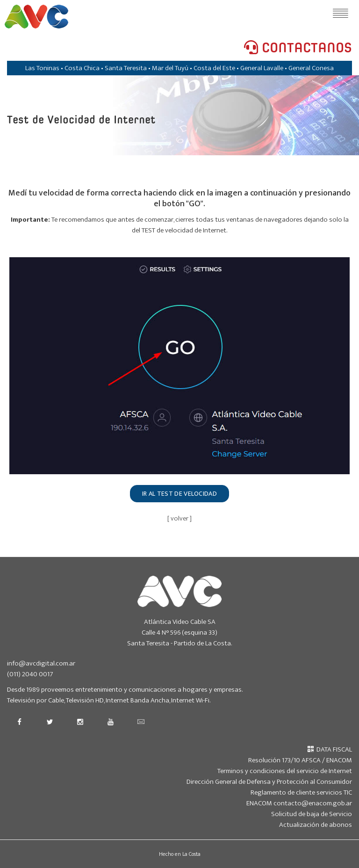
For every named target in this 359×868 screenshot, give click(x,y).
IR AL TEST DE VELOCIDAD (179, 494)
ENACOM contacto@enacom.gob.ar (299, 803)
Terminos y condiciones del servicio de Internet (285, 771)
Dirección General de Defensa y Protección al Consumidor (269, 782)
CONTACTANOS (298, 48)
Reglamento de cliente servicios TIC (301, 792)
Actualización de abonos (316, 825)
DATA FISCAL (330, 749)
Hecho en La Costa (180, 854)
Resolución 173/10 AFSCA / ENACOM (300, 760)
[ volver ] (179, 518)
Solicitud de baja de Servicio (312, 814)
